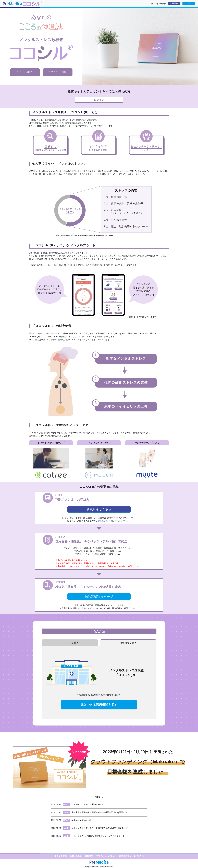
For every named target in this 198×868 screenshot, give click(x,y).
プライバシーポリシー (106, 856)
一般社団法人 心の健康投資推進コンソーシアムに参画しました (100, 836)
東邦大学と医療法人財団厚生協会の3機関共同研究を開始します (100, 812)
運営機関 (89, 856)
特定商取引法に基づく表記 (131, 856)
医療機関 (128, 643)
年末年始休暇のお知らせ (83, 820)
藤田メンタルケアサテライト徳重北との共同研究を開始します (100, 828)
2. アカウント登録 (58, 72)
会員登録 (174, 3)
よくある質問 (60, 856)
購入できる (99, 705)
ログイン (189, 3)
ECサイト (70, 643)
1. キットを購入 (25, 72)
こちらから (103, 521)
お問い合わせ (76, 856)
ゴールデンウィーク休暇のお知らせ (88, 804)
